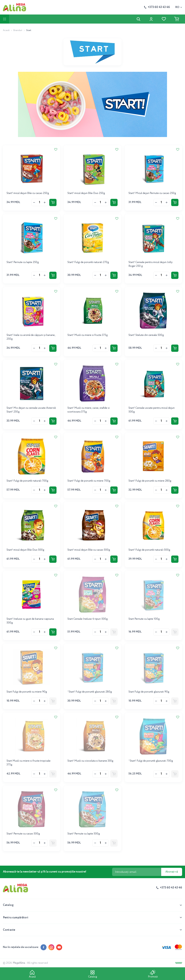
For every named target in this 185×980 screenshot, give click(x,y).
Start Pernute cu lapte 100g (144, 619)
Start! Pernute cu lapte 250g (23, 262)
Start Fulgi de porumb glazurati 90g (149, 692)
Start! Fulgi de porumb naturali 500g (149, 550)
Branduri (18, 30)
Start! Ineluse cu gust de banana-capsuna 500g (30, 621)
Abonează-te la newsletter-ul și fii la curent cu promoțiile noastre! (45, 872)
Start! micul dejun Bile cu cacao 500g (89, 550)
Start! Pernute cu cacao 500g (23, 834)
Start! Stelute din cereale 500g (146, 335)
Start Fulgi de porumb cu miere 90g (27, 692)
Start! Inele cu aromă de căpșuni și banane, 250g (31, 337)
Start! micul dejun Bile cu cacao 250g (28, 193)
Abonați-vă (172, 872)
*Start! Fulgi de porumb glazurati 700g (151, 761)
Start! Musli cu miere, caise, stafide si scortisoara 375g (89, 410)
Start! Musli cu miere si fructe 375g (88, 335)
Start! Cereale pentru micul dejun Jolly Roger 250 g (150, 264)
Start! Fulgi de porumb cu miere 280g (150, 481)
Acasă (6, 30)
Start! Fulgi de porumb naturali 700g (27, 481)
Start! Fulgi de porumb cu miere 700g (89, 481)
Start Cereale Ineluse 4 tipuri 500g (88, 619)
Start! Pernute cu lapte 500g (84, 834)
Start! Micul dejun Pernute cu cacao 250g (152, 193)
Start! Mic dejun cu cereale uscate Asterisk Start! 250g (31, 410)
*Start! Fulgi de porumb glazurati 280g (90, 692)
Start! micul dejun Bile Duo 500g (25, 550)
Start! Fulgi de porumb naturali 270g (88, 262)
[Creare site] (179, 963)
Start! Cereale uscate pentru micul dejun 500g (152, 410)
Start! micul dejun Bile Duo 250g (86, 193)
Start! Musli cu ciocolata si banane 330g (90, 761)
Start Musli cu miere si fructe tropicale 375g (29, 763)
